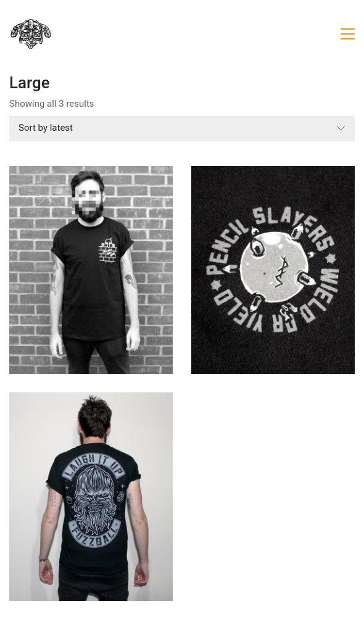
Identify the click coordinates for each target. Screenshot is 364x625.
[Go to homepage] (31, 34)
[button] (348, 34)
